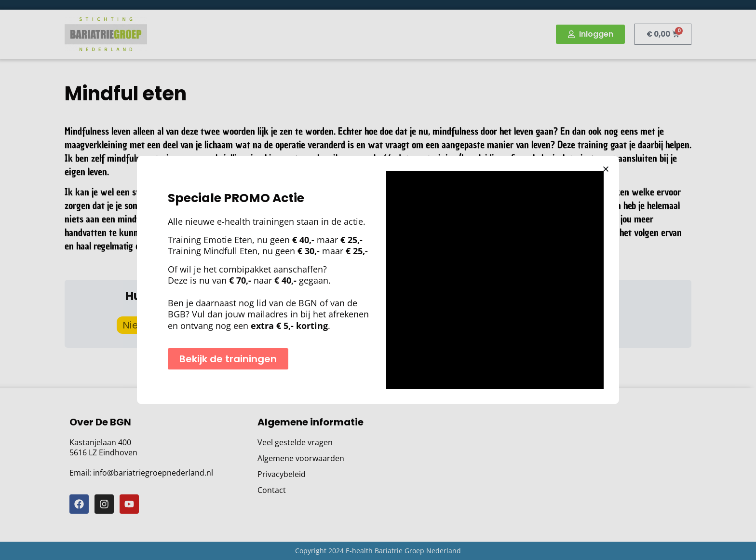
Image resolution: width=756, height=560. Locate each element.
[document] (378, 280)
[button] (606, 169)
